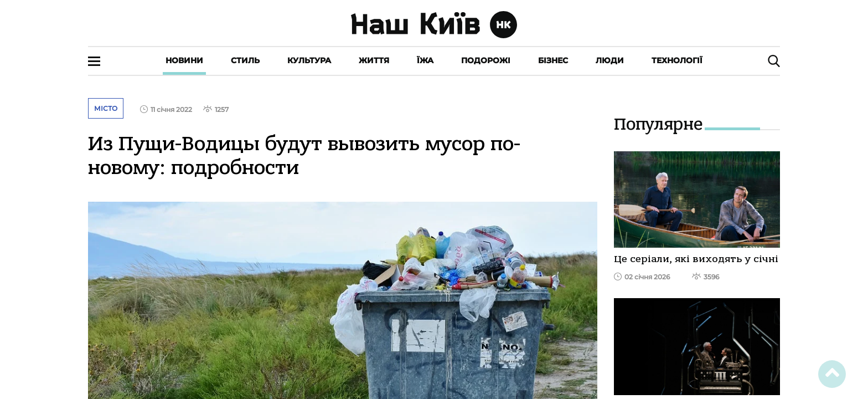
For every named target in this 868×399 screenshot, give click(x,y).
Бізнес (553, 60)
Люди (610, 60)
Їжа (425, 60)
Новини (184, 60)
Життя (374, 60)
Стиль (245, 60)
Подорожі (486, 60)
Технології (677, 60)
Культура (309, 60)
